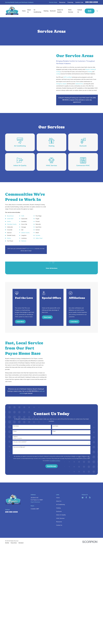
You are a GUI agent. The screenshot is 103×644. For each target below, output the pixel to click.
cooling (60, 74)
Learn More (23, 369)
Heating (58, 555)
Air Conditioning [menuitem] (37, 11)
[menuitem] (7, 590)
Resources (62, 2)
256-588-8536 (92, 2)
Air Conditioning (60, 552)
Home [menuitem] (24, 11)
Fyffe (21, 216)
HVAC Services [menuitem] (71, 11)
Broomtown (8, 216)
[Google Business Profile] (83, 545)
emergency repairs (63, 84)
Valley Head (37, 238)
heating (92, 72)
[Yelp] (90, 545)
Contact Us (59, 573)
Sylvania (36, 235)
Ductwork (59, 559)
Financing (70, 2)
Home (58, 545)
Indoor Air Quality (61, 562)
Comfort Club (79, 2)
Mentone (22, 241)
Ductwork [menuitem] (53, 11)
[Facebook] (86, 545)
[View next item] (53, 312)
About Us (59, 548)
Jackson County (23, 233)
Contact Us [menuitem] (80, 11)
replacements (81, 84)
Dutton (7, 238)
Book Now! (90, 11)
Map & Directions (35, 549)
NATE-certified (69, 77)
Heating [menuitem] (46, 11)
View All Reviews (52, 318)
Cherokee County (10, 224)
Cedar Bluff (8, 219)
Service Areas (53, 2)
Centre (7, 222)
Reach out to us (28, 249)
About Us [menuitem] (29, 11)
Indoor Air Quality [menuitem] (60, 11)
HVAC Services (60, 566)
